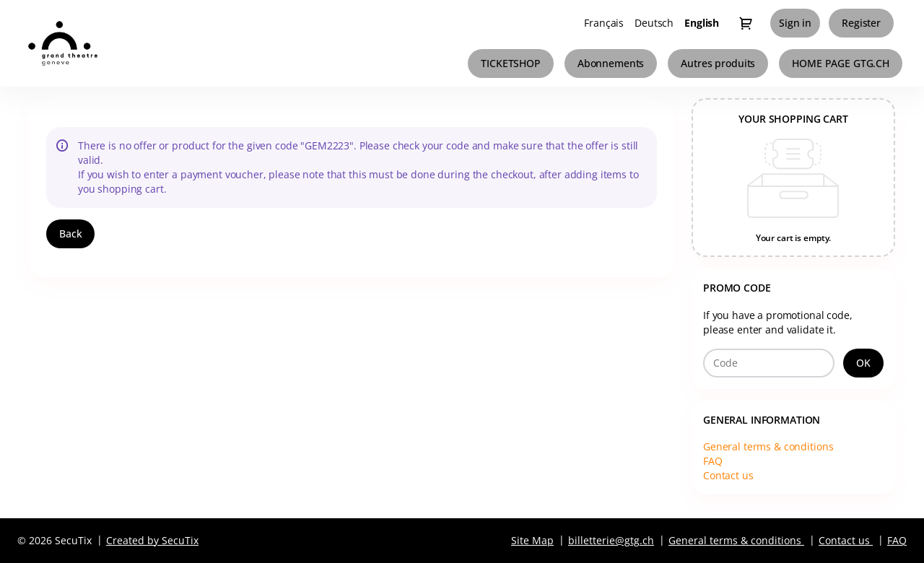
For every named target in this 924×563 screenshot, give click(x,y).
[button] (511, 64)
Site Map (532, 540)
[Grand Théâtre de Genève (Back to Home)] (90, 43)
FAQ (713, 461)
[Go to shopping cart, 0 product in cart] (746, 23)
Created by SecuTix (152, 540)
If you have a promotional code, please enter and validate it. (778, 322)
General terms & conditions (768, 446)
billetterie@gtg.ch (611, 540)
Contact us (728, 475)
